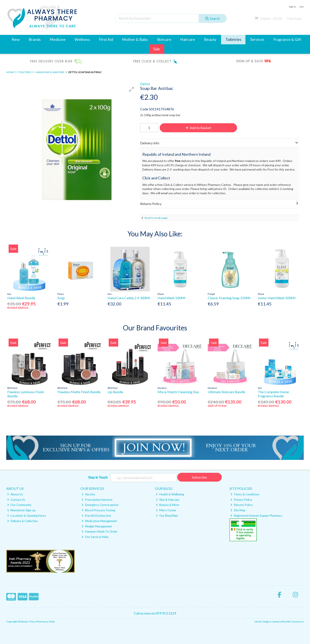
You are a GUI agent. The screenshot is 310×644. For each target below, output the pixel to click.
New (16, 39)
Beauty (210, 39)
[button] (132, 89)
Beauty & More (167, 505)
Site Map (238, 510)
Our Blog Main (167, 516)
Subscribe (199, 477)
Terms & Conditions (245, 494)
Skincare (164, 39)
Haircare (188, 39)
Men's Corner (166, 510)
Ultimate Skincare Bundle (226, 392)
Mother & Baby (135, 39)
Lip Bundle (115, 392)
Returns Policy (242, 505)
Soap (61, 298)
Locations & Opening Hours (27, 516)
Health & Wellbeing (170, 494)
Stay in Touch (98, 477)
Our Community (19, 505)
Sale (157, 49)
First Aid (106, 39)
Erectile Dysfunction (96, 516)
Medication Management (99, 521)
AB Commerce (295, 622)
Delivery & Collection (22, 521)
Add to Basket (198, 128)
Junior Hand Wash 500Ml (277, 298)
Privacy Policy (241, 500)
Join (301, 7)
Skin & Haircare (167, 500)
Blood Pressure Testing (98, 510)
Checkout (294, 18)
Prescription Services (97, 500)
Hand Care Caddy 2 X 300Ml (129, 298)
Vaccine (88, 494)
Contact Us (16, 500)
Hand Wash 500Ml (171, 298)
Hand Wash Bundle (21, 298)
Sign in (293, 7)
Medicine (58, 39)
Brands (35, 39)
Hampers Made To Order (99, 532)
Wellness (82, 39)
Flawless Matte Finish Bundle (79, 392)
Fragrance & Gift (287, 39)
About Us (15, 494)
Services (257, 39)
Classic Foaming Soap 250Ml (229, 298)
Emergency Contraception (100, 505)
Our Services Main (95, 537)
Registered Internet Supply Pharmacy (256, 516)
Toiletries (233, 39)
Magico (267, 622)
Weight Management (97, 526)
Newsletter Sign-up (21, 510)
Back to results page (156, 218)
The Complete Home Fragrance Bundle (273, 394)
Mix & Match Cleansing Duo (178, 392)
